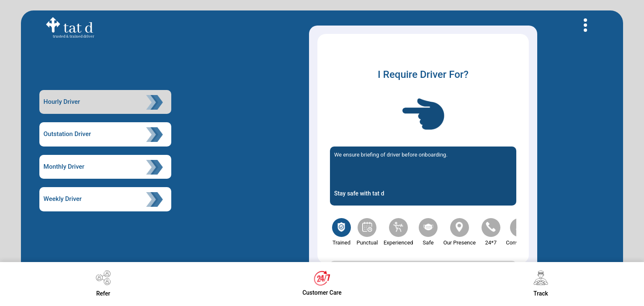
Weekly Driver (103, 199)
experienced (398, 232)
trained (341, 232)
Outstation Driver (103, 135)
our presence (460, 232)
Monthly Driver (103, 167)
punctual (367, 232)
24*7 (491, 232)
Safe (428, 232)
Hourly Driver (103, 102)
